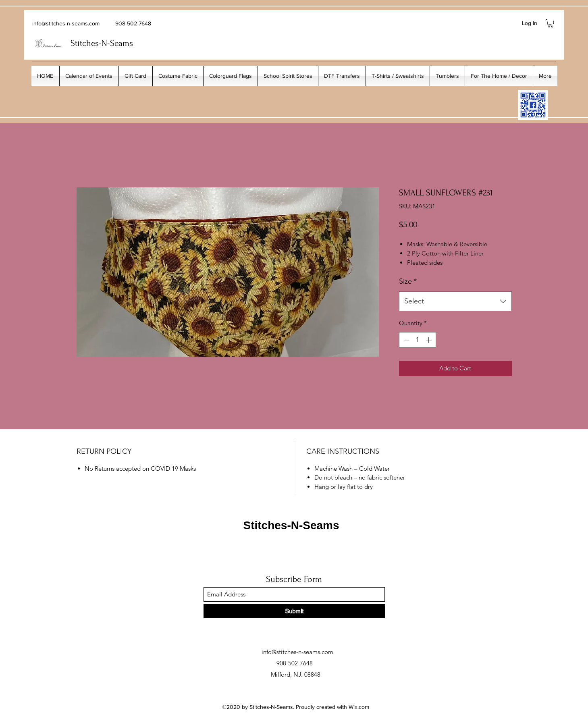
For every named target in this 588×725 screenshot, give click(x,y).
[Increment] (429, 340)
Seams (122, 43)
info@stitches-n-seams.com (66, 23)
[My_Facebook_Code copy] (533, 105)
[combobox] (455, 301)
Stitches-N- (90, 43)
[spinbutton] (417, 340)
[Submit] (294, 611)
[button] (551, 23)
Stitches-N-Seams (291, 525)
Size (408, 281)
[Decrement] (406, 340)
